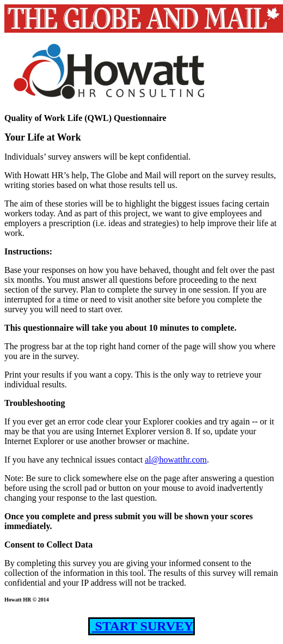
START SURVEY (143, 626)
